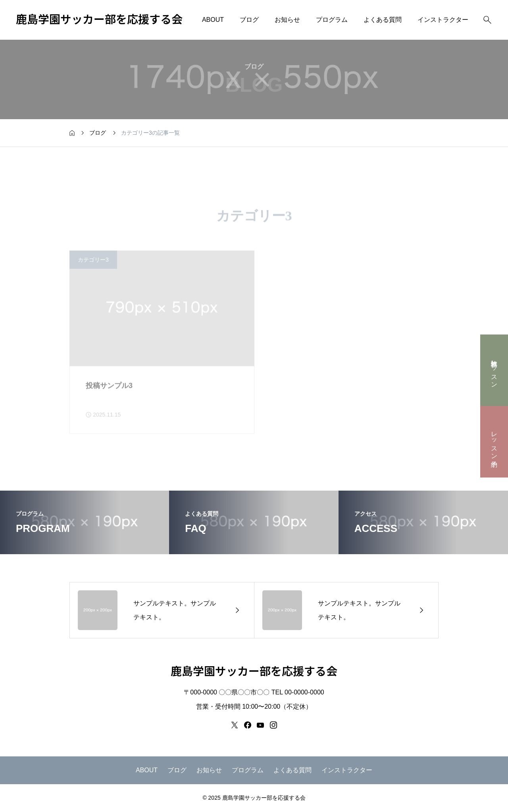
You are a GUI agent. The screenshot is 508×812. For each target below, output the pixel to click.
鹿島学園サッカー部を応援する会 (99, 20)
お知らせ (287, 20)
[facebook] (248, 725)
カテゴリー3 (93, 269)
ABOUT (213, 20)
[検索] (487, 20)
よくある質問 (383, 20)
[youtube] (260, 725)
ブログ (249, 20)
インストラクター (443, 20)
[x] (235, 725)
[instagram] (273, 725)
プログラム (332, 20)
